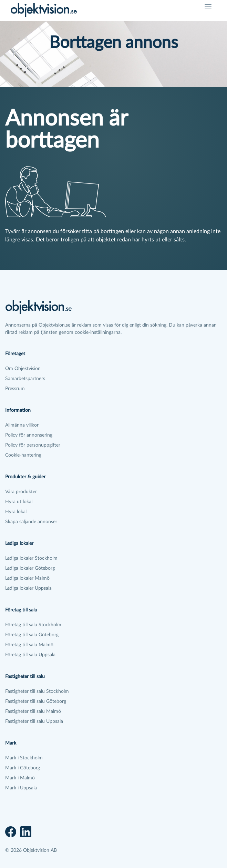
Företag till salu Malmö (29, 645)
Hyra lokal (16, 512)
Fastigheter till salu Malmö (33, 711)
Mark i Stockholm (24, 758)
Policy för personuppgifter (33, 445)
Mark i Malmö (20, 778)
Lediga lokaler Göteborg (30, 568)
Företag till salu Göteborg (32, 635)
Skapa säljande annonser (31, 522)
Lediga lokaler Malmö (27, 578)
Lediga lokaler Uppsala (28, 588)
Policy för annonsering (29, 435)
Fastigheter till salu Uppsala (34, 721)
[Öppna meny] (208, 7)
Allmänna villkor (22, 425)
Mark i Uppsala (21, 788)
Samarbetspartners (25, 379)
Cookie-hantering (23, 455)
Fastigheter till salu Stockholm (37, 691)
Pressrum (15, 389)
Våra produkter (21, 492)
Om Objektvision (23, 369)
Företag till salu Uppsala (30, 655)
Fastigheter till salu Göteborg (36, 701)
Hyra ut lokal (19, 502)
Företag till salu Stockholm (33, 625)
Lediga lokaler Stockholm (31, 558)
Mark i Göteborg (23, 768)
